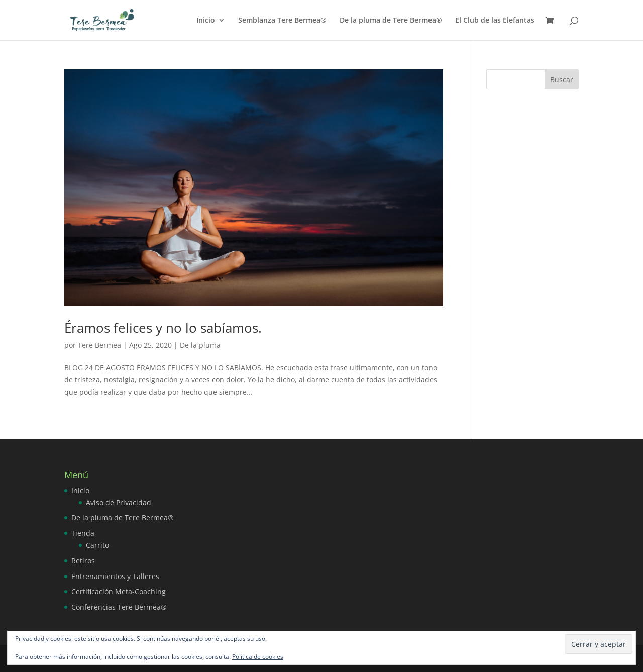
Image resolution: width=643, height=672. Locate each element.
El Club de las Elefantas (495, 21)
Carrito (97, 545)
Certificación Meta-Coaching (119, 591)
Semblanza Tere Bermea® (282, 21)
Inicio (206, 21)
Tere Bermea (99, 345)
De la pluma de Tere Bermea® (391, 21)
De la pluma (200, 345)
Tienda (83, 533)
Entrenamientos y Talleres (115, 576)
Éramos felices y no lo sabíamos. (163, 328)
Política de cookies (258, 657)
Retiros (83, 561)
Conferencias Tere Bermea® (119, 607)
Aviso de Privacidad (119, 502)
